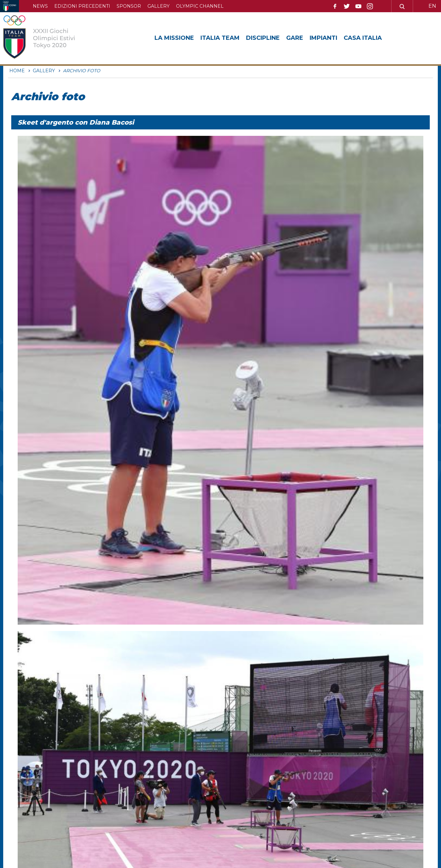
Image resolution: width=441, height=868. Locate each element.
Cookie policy (342, 813)
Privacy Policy (343, 802)
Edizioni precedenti (82, 6)
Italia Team (220, 38)
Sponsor (129, 6)
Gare (295, 38)
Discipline (263, 38)
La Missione (174, 38)
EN (432, 6)
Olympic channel (200, 6)
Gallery (159, 6)
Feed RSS (248, 813)
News (40, 6)
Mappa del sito (255, 791)
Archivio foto (341, 791)
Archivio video (254, 802)
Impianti (323, 38)
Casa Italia (363, 38)
